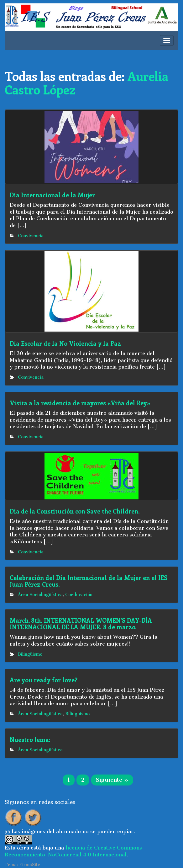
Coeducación (79, 595)
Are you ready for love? (44, 680)
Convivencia (31, 236)
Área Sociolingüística (40, 595)
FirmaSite (30, 865)
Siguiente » (112, 780)
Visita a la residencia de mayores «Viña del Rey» (80, 403)
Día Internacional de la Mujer (52, 195)
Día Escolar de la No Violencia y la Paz (65, 343)
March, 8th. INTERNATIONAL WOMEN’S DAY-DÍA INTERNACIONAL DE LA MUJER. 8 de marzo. (81, 624)
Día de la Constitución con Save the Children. (75, 511)
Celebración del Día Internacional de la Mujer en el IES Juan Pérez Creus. (89, 581)
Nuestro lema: (30, 740)
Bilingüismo (30, 654)
